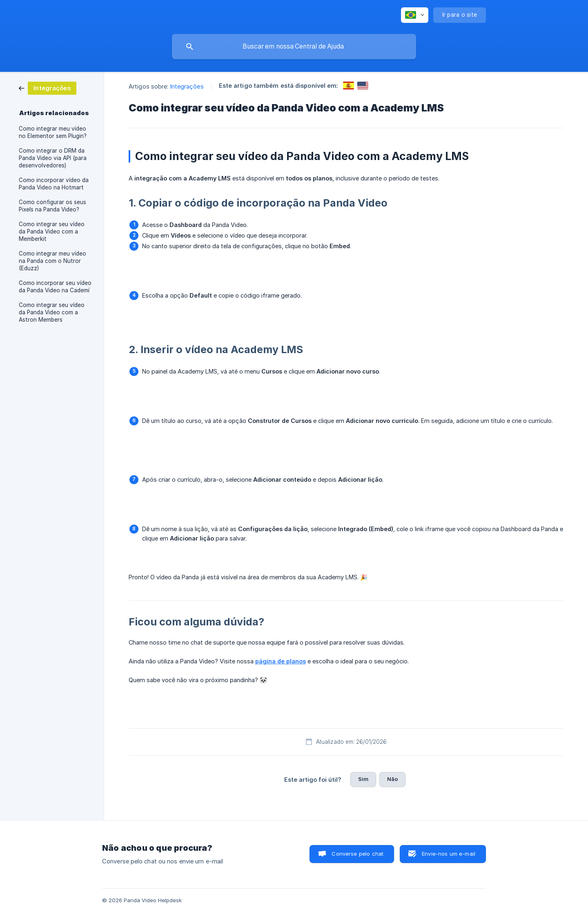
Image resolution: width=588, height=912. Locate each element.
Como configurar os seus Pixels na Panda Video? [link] (52, 206)
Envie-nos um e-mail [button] (449, 854)
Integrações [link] (187, 86)
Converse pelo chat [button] (357, 854)
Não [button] (392, 779)
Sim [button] (363, 779)
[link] (48, 88)
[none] (415, 15)
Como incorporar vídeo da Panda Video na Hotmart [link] (54, 184)
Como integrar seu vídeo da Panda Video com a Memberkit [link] (52, 231)
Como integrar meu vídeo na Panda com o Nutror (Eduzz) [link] (52, 261)
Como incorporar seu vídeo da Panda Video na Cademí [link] (55, 287)
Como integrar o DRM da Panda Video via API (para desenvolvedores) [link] (53, 158)
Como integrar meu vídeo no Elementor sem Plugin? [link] (53, 132)
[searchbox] (294, 47)
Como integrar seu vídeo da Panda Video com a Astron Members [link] (52, 312)
